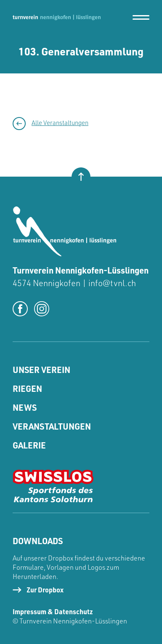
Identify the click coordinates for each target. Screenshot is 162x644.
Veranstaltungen (52, 426)
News (25, 407)
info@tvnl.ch (112, 283)
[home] (57, 17)
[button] (141, 17)
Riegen (27, 388)
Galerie (29, 445)
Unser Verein (41, 370)
